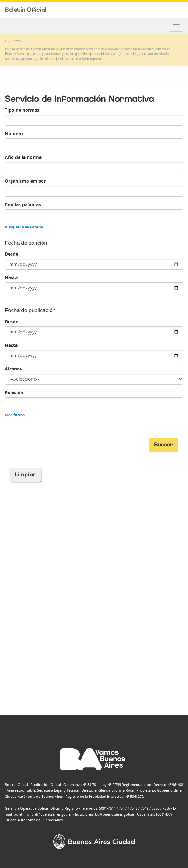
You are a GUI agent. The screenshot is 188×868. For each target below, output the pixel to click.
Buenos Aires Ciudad (175, 11)
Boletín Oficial (26, 10)
